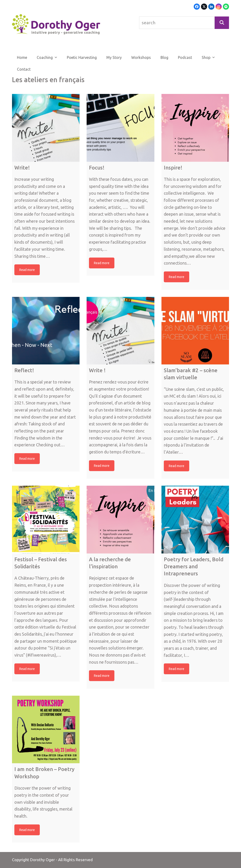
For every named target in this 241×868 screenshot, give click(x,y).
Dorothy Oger (42, 860)
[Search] (222, 23)
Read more (27, 270)
